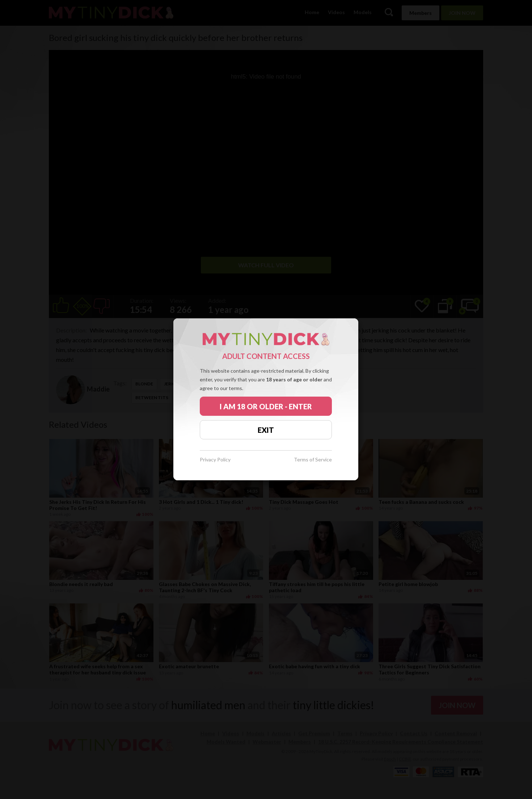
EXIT (266, 430)
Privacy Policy (215, 460)
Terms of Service (313, 460)
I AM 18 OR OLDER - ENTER (266, 406)
